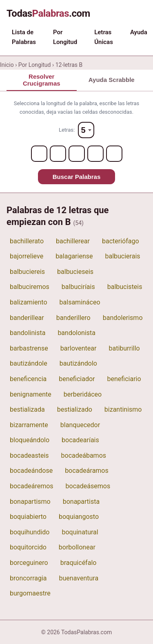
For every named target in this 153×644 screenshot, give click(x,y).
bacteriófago (121, 241)
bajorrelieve (27, 256)
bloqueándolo (30, 440)
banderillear (27, 318)
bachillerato (27, 241)
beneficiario (124, 379)
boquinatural (80, 532)
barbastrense (29, 348)
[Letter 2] (58, 154)
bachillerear (73, 241)
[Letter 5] (114, 154)
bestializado (75, 409)
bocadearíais (80, 440)
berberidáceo (83, 394)
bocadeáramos (87, 471)
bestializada (27, 409)
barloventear (79, 348)
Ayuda (139, 32)
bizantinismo (123, 409)
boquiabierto (28, 517)
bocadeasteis (29, 455)
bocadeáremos (32, 486)
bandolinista (28, 333)
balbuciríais (78, 287)
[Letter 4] (95, 154)
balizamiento (29, 302)
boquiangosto (79, 517)
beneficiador (77, 379)
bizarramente (29, 425)
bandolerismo (123, 318)
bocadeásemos (88, 486)
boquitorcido (28, 547)
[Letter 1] (39, 154)
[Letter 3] (77, 154)
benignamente (31, 394)
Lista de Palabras (24, 37)
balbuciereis (27, 272)
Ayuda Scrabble (112, 80)
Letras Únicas (104, 37)
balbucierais (122, 256)
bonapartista (81, 502)
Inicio (7, 65)
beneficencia (28, 379)
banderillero (73, 318)
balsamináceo (80, 302)
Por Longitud (65, 37)
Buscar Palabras (77, 177)
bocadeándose (31, 471)
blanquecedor (80, 425)
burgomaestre (30, 593)
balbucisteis (125, 287)
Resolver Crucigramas (42, 80)
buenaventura (79, 578)
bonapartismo (30, 502)
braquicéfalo (79, 563)
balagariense (74, 256)
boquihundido (30, 532)
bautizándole (29, 363)
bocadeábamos (84, 455)
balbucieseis (75, 272)
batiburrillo (124, 348)
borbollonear (77, 547)
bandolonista (76, 333)
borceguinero (29, 563)
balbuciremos (30, 287)
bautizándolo (78, 363)
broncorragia (28, 578)
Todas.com (48, 13)
